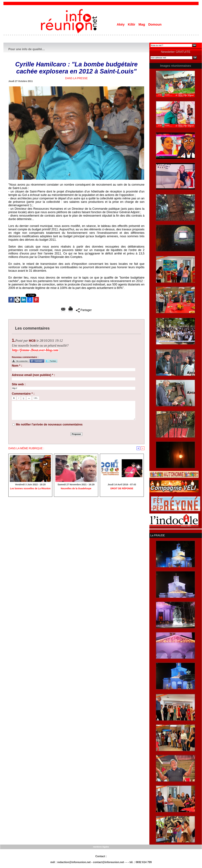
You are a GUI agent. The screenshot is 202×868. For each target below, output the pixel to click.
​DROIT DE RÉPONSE (122, 488)
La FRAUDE (158, 535)
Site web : (19, 384)
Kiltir (132, 24)
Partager (84, 310)
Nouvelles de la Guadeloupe (76, 488)
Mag (142, 24)
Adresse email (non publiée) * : (33, 375)
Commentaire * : (23, 394)
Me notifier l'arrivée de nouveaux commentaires (49, 424)
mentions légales (101, 847)
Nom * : (17, 366)
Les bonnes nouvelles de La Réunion (30, 488)
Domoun (155, 24)
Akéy (121, 24)
